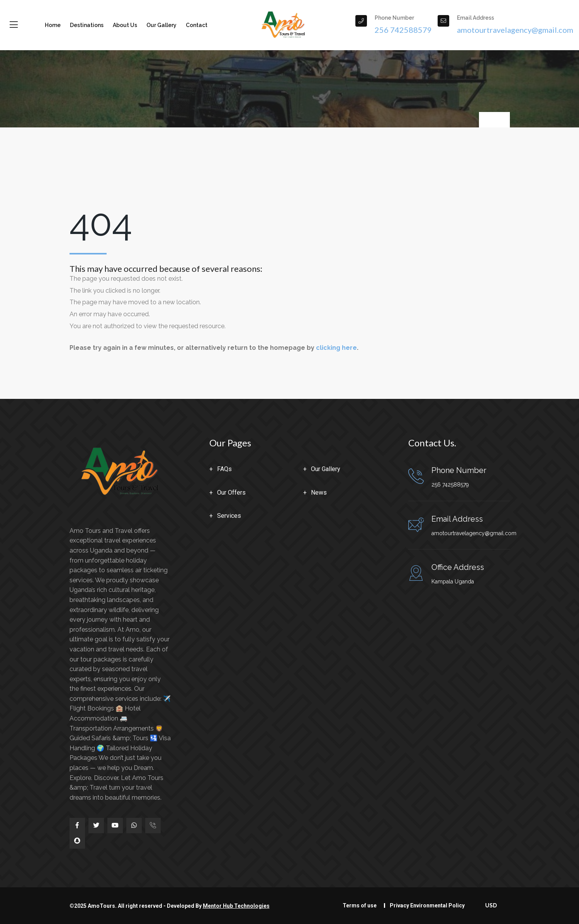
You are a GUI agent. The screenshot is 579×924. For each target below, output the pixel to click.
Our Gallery (161, 25)
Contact (197, 25)
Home (53, 25)
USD (492, 905)
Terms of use (360, 905)
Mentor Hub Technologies (236, 906)
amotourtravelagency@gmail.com (474, 533)
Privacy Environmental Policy (427, 905)
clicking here (336, 348)
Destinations (87, 25)
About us (125, 25)
